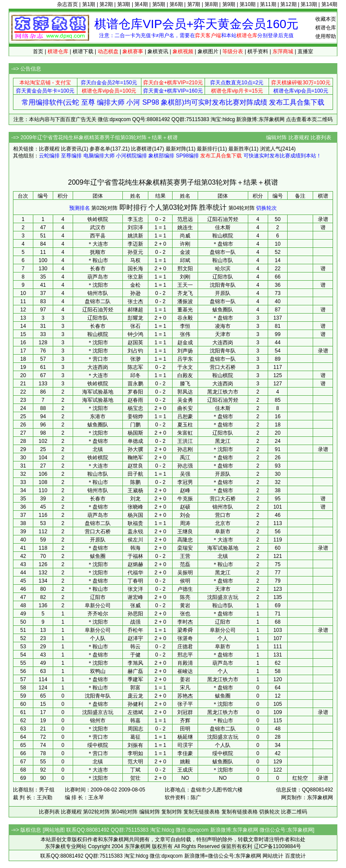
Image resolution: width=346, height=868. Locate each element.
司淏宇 (185, 745)
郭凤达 (185, 392)
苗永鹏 (135, 384)
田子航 (135, 474)
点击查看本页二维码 (309, 119)
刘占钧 (135, 351)
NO (185, 778)
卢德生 (185, 589)
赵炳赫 (135, 564)
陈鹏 (135, 482)
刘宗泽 (135, 227)
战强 (135, 622)
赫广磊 (135, 671)
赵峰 (185, 490)
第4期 (141, 4)
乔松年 (135, 630)
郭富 (135, 688)
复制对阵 (172, 812)
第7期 (194, 4)
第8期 (211, 4)
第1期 (89, 4)
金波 (185, 252)
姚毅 (185, 762)
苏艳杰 (185, 696)
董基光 (185, 310)
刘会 (185, 515)
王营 (185, 556)
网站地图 (54, 830)
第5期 (159, 4)
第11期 (268, 4)
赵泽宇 (135, 638)
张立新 (135, 277)
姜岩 (185, 679)
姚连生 (185, 227)
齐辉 (185, 721)
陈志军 (135, 367)
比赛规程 (299, 138)
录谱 (323, 219)
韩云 (135, 647)
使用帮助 (326, 36)
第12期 (288, 4)
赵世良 (135, 466)
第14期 (329, 4)
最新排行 (207, 149)
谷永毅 (185, 318)
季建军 (135, 679)
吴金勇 (185, 400)
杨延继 (185, 737)
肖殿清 (185, 663)
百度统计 (295, 856)
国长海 (135, 269)
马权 (135, 260)
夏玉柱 (185, 425)
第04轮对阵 (242, 208)
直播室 (305, 51)
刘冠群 (185, 712)
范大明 (135, 762)
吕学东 (185, 359)
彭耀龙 (135, 318)
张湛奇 (185, 638)
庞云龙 (135, 696)
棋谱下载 (83, 51)
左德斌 (135, 712)
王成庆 (185, 770)
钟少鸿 (135, 334)
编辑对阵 (276, 138)
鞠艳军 (135, 458)
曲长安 (185, 408)
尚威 (185, 236)
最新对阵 (176, 149)
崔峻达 (185, 671)
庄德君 (185, 647)
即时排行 (133, 207)
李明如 (135, 753)
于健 (135, 655)
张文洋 (135, 589)
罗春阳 (135, 392)
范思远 (185, 219)
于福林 (135, 556)
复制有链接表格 (240, 812)
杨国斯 (135, 433)
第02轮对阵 (104, 208)
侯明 (185, 581)
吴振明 (185, 573)
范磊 (185, 564)
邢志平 (185, 655)
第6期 (176, 4)
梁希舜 (185, 630)
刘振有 (135, 745)
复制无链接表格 (202, 812)
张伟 (185, 334)
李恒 (185, 326)
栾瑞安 (185, 548)
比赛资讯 (71, 149)
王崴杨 (135, 490)
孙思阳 (135, 614)
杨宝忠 (135, 408)
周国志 (135, 729)
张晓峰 (135, 507)
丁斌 (135, 770)
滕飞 (185, 384)
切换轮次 (266, 208)
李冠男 (185, 482)
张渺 (135, 359)
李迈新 (135, 244)
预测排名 (80, 208)
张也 (185, 614)
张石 (135, 326)
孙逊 (135, 293)
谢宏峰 (135, 597)
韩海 (135, 548)
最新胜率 (239, 149)
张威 (135, 605)
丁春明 (135, 581)
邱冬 (135, 375)
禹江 (185, 458)
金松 (135, 285)
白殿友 (185, 375)
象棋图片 (208, 51)
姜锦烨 (135, 416)
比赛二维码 (294, 812)
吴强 (185, 474)
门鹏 (135, 425)
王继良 (185, 532)
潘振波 (185, 301)
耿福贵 (135, 523)
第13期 (309, 4)
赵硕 (185, 507)
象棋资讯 (158, 51)
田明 (185, 729)
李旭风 (135, 663)
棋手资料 (258, 51)
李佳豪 (185, 753)
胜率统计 (213, 207)
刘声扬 (185, 351)
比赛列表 (321, 138)
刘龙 (135, 499)
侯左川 (135, 540)
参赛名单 (100, 149)
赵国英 (135, 343)
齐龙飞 (185, 293)
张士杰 (135, 301)
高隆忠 (185, 540)
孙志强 (185, 466)
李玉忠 (135, 219)
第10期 (248, 4)
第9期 (229, 4)
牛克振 (185, 499)
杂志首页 (67, 4)
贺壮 (135, 778)
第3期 (124, 4)
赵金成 (185, 343)
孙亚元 (135, 252)
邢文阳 (185, 269)
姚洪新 (135, 236)
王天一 (185, 285)
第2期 (106, 4)
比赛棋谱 (141, 149)
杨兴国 (135, 515)
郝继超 (135, 310)
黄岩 (185, 605)
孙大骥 (135, 449)
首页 (38, 51)
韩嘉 (135, 721)
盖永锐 (135, 532)
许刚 (185, 244)
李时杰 (185, 622)
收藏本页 (326, 19)
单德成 (135, 441)
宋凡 (185, 688)
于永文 (185, 367)
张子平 (185, 704)
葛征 (135, 737)
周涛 (185, 523)
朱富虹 (185, 433)
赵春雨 (135, 400)
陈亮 (185, 597)
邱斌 (185, 260)
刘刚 (185, 277)
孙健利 (135, 704)
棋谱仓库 (326, 28)
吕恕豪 (185, 416)
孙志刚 (185, 449)
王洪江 (185, 441)
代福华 (135, 573)
